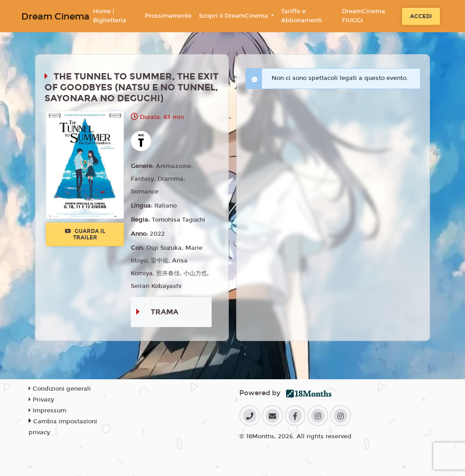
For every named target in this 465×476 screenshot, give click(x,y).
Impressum (47, 411)
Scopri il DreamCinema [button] (234, 16)
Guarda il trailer (85, 234)
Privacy (41, 400)
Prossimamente (168, 16)
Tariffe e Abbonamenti (302, 16)
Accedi (421, 16)
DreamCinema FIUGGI (364, 16)
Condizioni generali (60, 389)
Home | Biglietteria (110, 16)
